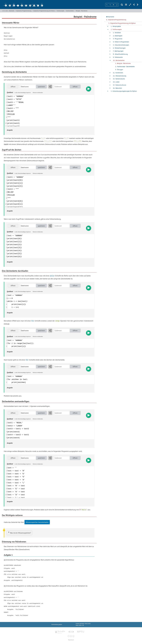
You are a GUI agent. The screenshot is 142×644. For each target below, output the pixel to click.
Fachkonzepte (60, 11)
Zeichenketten (70, 11)
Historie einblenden (38, 93)
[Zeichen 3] (114, 5)
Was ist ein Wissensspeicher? (20, 533)
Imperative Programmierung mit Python (44, 11)
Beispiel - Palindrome (82, 11)
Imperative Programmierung (24, 11)
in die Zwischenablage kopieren (23, 93)
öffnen (13, 87)
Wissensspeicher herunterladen (37, 522)
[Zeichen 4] (117, 5)
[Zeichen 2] (110, 5)
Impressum (71, 640)
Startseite (12, 11)
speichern (41, 87)
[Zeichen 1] (107, 5)
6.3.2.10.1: (6, 11)
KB (83, 625)
